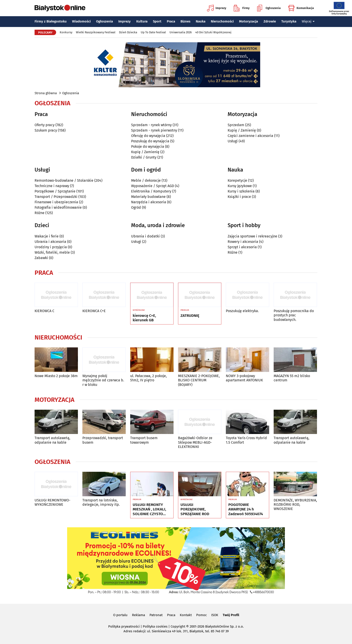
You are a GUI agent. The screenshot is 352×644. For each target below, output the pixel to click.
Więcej (308, 21)
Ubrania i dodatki (145, 236)
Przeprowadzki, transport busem (103, 440)
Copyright (178, 626)
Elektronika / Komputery (151, 191)
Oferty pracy (45, 125)
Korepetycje (237, 180)
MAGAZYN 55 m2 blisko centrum (292, 378)
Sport (157, 21)
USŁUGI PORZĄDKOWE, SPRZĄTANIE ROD (195, 509)
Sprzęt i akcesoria (242, 247)
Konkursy (66, 32)
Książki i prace (239, 197)
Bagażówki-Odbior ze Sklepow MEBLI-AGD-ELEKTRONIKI (195, 442)
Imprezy (217, 8)
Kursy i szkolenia (241, 191)
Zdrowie (270, 21)
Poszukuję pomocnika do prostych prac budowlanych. (294, 315)
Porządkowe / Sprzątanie (55, 191)
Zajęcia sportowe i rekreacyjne (252, 236)
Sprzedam (236, 125)
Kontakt (186, 615)
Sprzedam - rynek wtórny (151, 125)
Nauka (201, 21)
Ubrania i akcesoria (50, 242)
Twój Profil (231, 615)
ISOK (215, 615)
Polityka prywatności (124, 626)
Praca (171, 21)
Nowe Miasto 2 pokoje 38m (56, 376)
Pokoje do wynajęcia (148, 146)
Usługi (233, 141)
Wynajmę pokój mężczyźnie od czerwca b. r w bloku (103, 380)
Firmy (242, 8)
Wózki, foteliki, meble (52, 252)
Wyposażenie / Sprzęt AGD (153, 186)
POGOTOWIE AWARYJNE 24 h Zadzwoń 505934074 (246, 509)
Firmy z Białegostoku (51, 21)
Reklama (139, 615)
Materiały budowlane (148, 197)
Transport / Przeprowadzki (56, 197)
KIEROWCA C (44, 311)
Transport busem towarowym (144, 440)
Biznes (185, 21)
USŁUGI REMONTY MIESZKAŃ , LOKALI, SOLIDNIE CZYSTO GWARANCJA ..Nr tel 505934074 (149, 509)
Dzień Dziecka (128, 32)
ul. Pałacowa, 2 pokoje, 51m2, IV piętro (148, 378)
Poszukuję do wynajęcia (150, 141)
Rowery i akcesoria (243, 242)
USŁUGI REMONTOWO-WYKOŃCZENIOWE (52, 502)
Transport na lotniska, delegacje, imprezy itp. (101, 502)
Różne (40, 213)
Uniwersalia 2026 (181, 32)
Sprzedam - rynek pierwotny (154, 130)
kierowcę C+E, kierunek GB (144, 318)
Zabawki (41, 258)
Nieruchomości (222, 21)
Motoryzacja (249, 21)
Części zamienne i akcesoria (250, 136)
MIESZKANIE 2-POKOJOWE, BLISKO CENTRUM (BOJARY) (199, 380)
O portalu (120, 615)
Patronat (156, 615)
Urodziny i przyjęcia (51, 247)
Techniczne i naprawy (52, 186)
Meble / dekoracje (146, 180)
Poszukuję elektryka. (242, 311)
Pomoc (201, 615)
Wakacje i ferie (47, 236)
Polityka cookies (155, 626)
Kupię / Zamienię (145, 152)
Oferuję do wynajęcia (148, 136)
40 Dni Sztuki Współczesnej (213, 32)
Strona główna (46, 93)
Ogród (136, 207)
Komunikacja (301, 8)
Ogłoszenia (269, 8)
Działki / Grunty (144, 157)
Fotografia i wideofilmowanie (58, 207)
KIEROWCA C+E (94, 311)
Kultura (142, 21)
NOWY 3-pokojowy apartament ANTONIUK (244, 378)
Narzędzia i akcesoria (149, 202)
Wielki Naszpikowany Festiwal (96, 32)
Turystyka (289, 21)
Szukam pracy (46, 130)
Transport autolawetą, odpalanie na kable (52, 440)
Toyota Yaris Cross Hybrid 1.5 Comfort (246, 440)
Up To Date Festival (153, 32)
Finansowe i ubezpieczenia (56, 202)
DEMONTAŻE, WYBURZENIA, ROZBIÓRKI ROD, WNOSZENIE (295, 504)
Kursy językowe (240, 186)
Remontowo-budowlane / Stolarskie (64, 180)
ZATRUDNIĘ (190, 316)
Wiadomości (81, 21)
